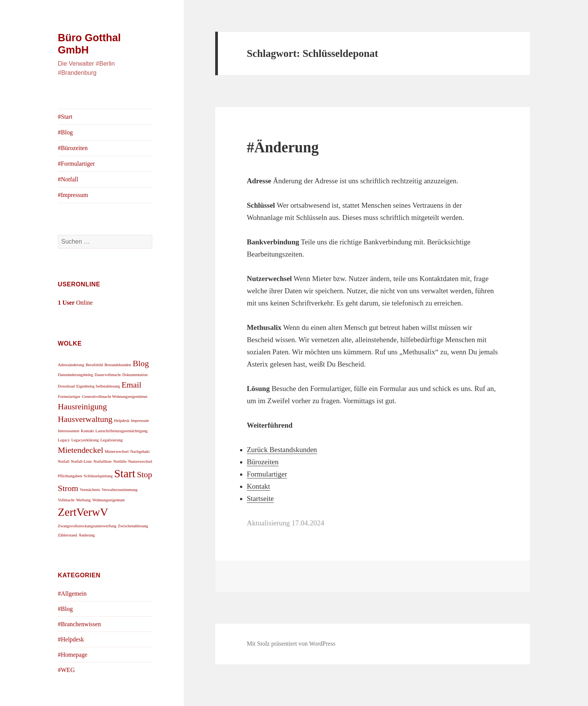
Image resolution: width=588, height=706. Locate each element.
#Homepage (73, 655)
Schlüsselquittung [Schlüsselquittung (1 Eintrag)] (98, 476)
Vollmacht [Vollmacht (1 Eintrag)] (66, 500)
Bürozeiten (263, 462)
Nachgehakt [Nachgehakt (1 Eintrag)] (140, 452)
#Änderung (283, 147)
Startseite (260, 498)
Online (76, 303)
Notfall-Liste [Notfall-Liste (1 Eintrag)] (81, 461)
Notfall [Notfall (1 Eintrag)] (64, 461)
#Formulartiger (77, 164)
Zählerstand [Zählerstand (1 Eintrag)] (68, 535)
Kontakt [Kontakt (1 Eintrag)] (87, 431)
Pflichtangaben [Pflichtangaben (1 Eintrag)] (70, 476)
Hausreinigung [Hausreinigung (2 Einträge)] (83, 407)
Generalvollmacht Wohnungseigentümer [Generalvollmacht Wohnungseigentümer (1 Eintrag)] (115, 397)
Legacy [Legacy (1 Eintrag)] (64, 440)
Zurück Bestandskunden (282, 450)
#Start (65, 117)
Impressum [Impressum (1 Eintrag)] (140, 421)
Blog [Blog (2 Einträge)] (141, 364)
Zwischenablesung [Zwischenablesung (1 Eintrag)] (133, 526)
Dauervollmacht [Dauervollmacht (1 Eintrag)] (108, 375)
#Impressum (73, 195)
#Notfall (68, 179)
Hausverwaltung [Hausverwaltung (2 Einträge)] (85, 419)
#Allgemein (72, 594)
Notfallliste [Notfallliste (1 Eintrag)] (103, 461)
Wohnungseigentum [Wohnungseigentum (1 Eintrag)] (109, 500)
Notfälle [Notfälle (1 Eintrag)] (120, 461)
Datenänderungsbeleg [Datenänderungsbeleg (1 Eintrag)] (76, 375)
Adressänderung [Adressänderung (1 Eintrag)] (71, 365)
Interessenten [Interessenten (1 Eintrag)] (69, 431)
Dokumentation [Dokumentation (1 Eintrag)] (135, 375)
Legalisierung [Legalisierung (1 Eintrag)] (112, 440)
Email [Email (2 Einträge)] (131, 385)
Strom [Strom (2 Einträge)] (68, 488)
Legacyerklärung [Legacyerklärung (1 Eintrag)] (85, 440)
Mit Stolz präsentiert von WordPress (291, 644)
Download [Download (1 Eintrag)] (66, 386)
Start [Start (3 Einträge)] (125, 473)
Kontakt (259, 486)
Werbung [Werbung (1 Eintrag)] (83, 500)
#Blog (65, 132)
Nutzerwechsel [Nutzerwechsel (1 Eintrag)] (140, 461)
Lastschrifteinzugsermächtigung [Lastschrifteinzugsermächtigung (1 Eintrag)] (122, 431)
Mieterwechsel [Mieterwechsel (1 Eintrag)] (117, 452)
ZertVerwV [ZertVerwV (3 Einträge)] (83, 512)
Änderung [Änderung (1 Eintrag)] (87, 535)
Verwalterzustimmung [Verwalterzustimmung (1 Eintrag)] (119, 490)
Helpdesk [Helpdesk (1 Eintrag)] (122, 421)
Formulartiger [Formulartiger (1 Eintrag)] (69, 397)
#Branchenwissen (80, 624)
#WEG (66, 670)
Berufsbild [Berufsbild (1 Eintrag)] (94, 365)
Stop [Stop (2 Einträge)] (145, 475)
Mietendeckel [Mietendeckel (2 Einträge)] (81, 450)
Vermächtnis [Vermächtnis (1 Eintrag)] (90, 490)
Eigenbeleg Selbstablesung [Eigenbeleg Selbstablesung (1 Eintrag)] (98, 386)
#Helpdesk (71, 639)
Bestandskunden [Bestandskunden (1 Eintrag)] (118, 365)
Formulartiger (267, 474)
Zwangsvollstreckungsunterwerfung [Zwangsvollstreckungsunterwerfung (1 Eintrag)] (87, 526)
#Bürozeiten (73, 148)
